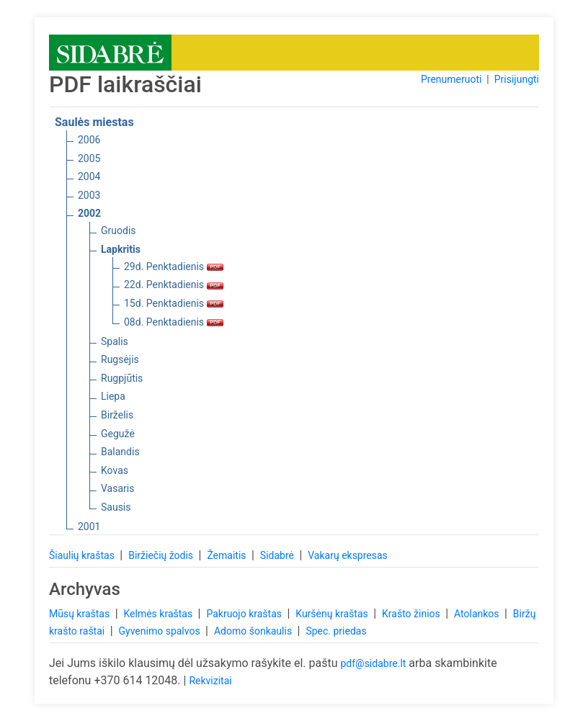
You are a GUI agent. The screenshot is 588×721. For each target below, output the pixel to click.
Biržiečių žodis (162, 555)
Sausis (116, 507)
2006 (89, 140)
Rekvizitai (210, 681)
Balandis (120, 452)
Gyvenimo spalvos (161, 631)
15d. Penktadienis (174, 303)
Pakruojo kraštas (245, 614)
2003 (89, 195)
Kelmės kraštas (159, 614)
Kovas (115, 470)
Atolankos (478, 614)
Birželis (117, 415)
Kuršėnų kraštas (333, 614)
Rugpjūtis (122, 378)
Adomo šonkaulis (254, 631)
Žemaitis (228, 555)
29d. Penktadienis (174, 267)
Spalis (115, 341)
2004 (89, 176)
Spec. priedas (336, 631)
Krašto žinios (412, 614)
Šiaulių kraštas (83, 555)
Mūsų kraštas (81, 614)
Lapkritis (121, 249)
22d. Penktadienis (174, 285)
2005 (89, 158)
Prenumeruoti (451, 79)
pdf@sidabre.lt (373, 663)
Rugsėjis (120, 359)
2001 (89, 527)
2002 (89, 213)
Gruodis (119, 230)
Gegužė (118, 434)
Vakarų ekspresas (348, 555)
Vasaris (117, 488)
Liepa (113, 396)
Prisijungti (517, 79)
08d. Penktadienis (174, 322)
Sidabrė (279, 555)
